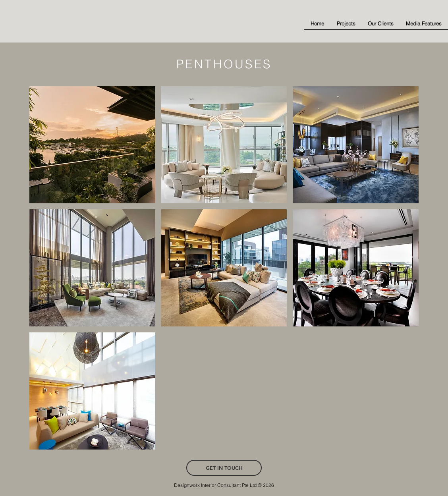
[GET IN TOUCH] (224, 468)
